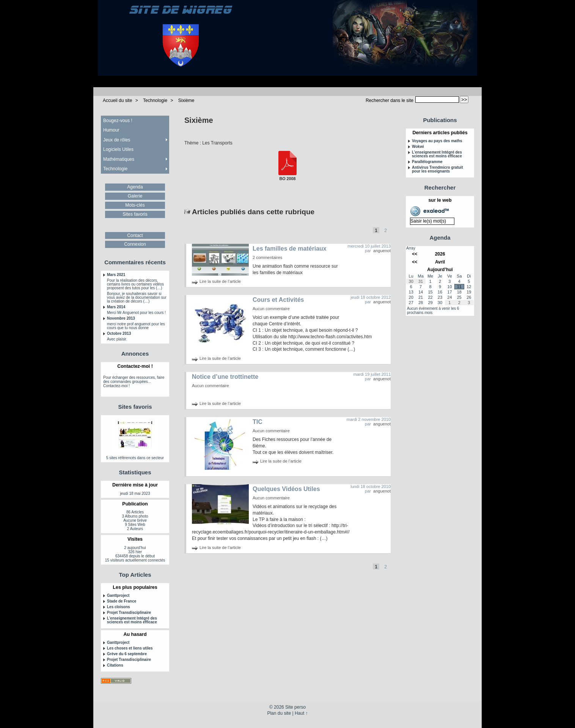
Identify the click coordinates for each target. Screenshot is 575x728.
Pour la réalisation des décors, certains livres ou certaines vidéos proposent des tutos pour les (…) (135, 284)
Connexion (135, 244)
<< (415, 254)
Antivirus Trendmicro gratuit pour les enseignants (437, 169)
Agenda (135, 187)
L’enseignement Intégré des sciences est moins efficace (132, 620)
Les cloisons (119, 607)
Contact (135, 235)
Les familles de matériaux (290, 249)
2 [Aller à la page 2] (386, 231)
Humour (111, 130)
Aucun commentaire (271, 309)
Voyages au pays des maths (437, 141)
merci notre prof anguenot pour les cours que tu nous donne (136, 326)
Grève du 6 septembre (127, 654)
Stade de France (122, 601)
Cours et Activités (278, 300)
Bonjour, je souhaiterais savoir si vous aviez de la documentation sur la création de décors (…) (137, 298)
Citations (115, 665)
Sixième (186, 100)
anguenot (382, 251)
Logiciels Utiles (118, 149)
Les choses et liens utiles (130, 648)
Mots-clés (135, 205)
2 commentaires (267, 257)
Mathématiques (119, 159)
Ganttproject (118, 596)
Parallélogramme (427, 162)
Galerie (135, 196)
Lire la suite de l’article (220, 281)
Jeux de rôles (117, 140)
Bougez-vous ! (118, 121)
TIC (258, 422)
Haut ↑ (301, 713)
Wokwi (418, 147)
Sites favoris (135, 214)
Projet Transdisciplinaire (129, 613)
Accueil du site (117, 100)
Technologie (155, 100)
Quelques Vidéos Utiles (286, 489)
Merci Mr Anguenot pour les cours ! (136, 313)
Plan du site (279, 713)
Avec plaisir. (117, 339)
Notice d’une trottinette (225, 377)
